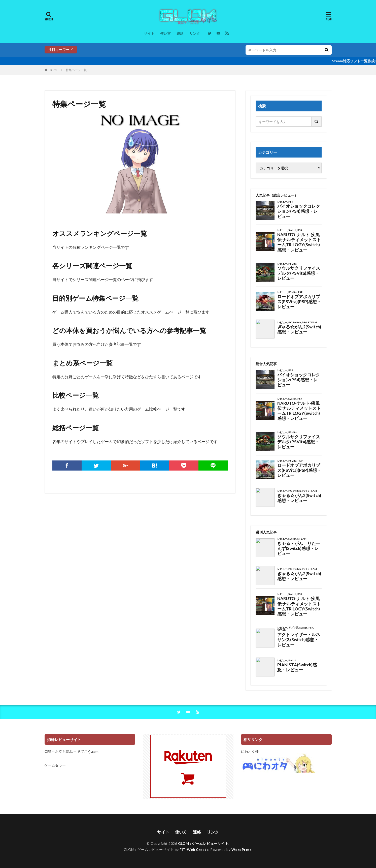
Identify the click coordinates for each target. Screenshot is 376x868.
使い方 (165, 33)
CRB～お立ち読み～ (60, 751)
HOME (54, 70)
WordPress (242, 849)
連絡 (180, 33)
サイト (149, 33)
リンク (195, 33)
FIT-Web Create (194, 849)
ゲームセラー (55, 765)
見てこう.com (88, 751)
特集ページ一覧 (76, 70)
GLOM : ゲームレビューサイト (203, 843)
